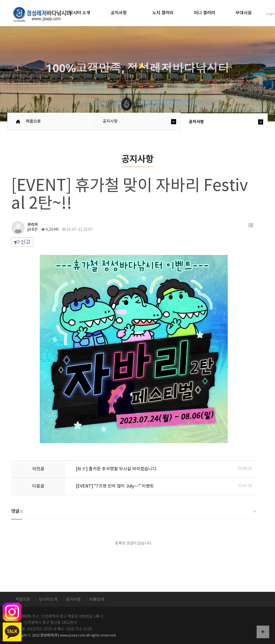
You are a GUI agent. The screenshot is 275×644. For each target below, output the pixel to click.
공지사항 (119, 13)
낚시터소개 (48, 599)
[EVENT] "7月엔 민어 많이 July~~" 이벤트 (115, 486)
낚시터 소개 (80, 13)
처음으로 (33, 121)
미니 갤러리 (205, 13)
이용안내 (97, 599)
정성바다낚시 (46, 14)
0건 (32, 230)
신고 (22, 242)
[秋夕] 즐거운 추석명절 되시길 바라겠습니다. (117, 469)
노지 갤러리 (163, 13)
